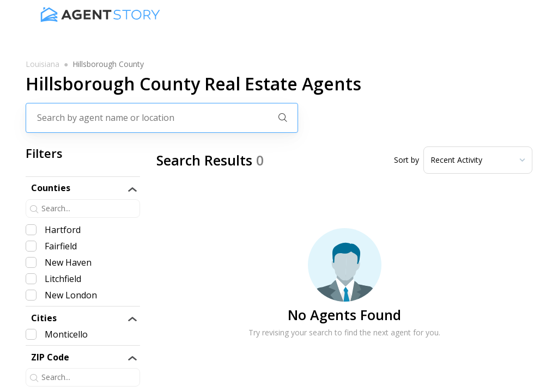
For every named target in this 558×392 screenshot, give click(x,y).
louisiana (43, 64)
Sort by (407, 160)
